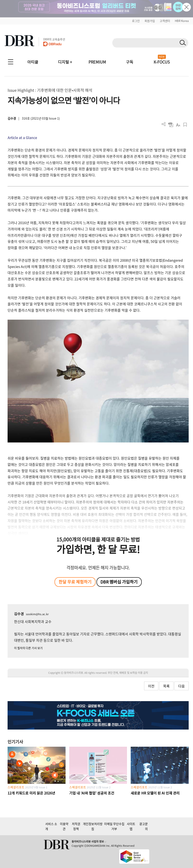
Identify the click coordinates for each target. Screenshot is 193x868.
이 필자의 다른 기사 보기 (28, 648)
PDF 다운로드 (171, 125)
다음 (182, 686)
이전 (151, 686)
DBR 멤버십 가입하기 (119, 582)
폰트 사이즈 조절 (178, 125)
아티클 (33, 62)
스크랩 (185, 125)
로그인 (136, 21)
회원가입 (150, 21)
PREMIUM (97, 62)
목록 (166, 686)
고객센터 (165, 21)
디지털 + (65, 62)
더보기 (164, 124)
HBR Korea (182, 21)
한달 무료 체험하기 (75, 582)
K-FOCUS (162, 62)
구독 (130, 62)
